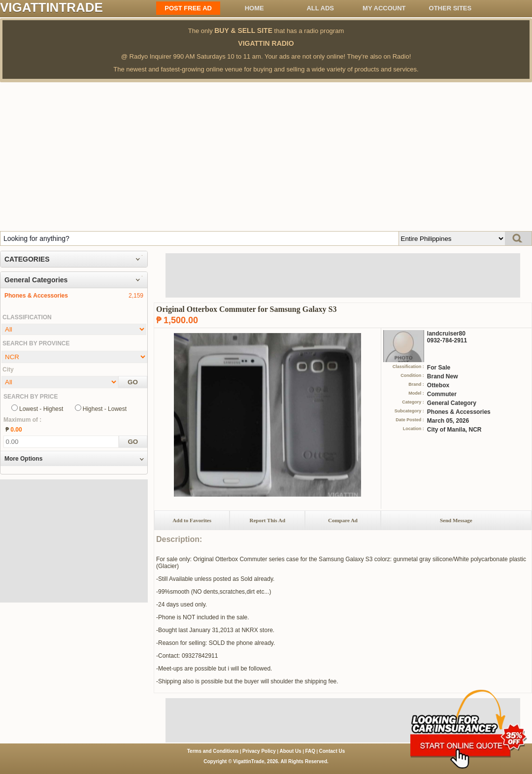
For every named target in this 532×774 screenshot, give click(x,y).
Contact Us (332, 751)
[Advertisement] (266, 156)
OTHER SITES (450, 8)
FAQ (310, 751)
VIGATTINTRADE (51, 7)
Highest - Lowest (105, 409)
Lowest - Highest (41, 409)
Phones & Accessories (36, 296)
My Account (384, 8)
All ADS (320, 8)
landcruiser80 (446, 334)
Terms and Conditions (213, 751)
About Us (290, 751)
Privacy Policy (259, 751)
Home (254, 8)
